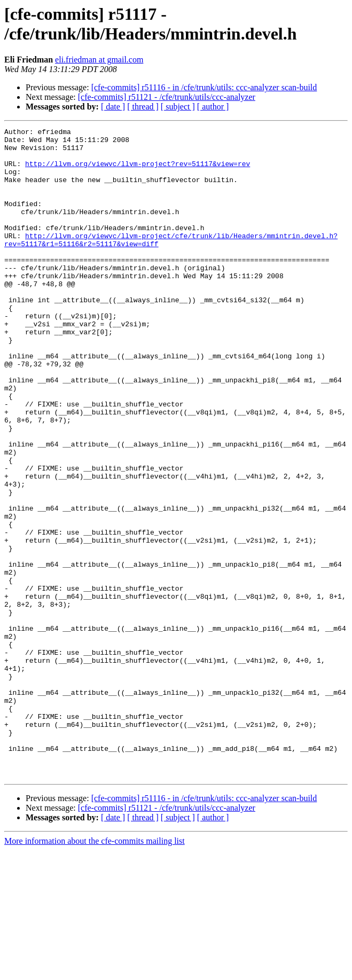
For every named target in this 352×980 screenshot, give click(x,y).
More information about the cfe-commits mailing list (95, 971)
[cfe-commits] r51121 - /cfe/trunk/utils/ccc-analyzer (167, 97)
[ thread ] (143, 107)
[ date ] (113, 107)
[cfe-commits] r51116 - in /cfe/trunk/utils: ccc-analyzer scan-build (204, 87)
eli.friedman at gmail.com (99, 60)
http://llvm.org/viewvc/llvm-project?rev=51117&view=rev (138, 171)
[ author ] (213, 107)
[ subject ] (178, 107)
